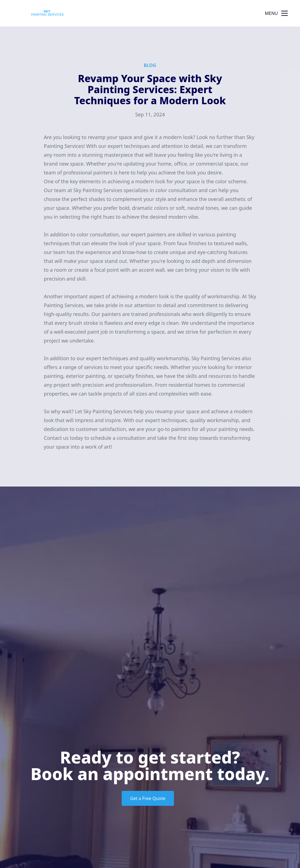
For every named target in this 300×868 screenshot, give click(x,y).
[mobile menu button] (285, 13)
